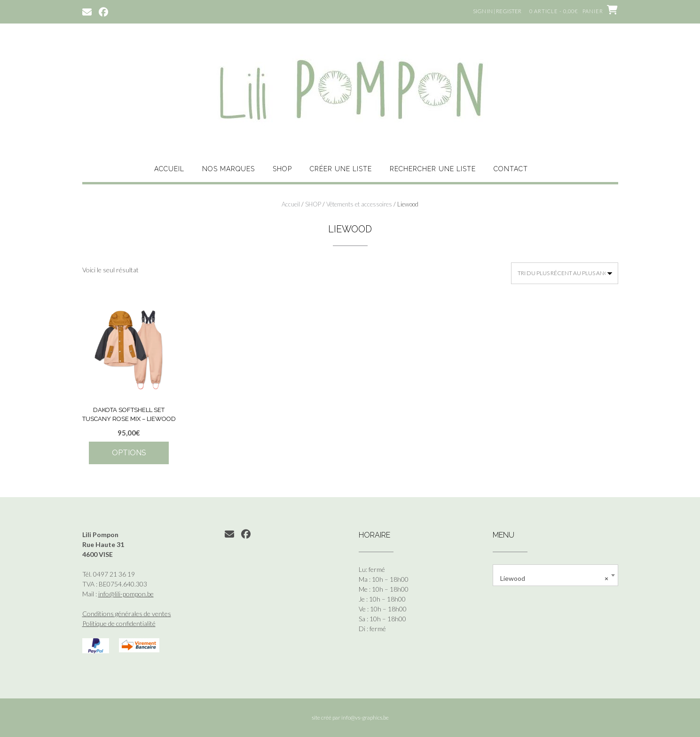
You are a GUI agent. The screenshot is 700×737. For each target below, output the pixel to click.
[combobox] (555, 575)
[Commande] (565, 273)
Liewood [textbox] (554, 579)
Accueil (291, 204)
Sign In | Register (497, 11)
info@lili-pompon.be (126, 594)
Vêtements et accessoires (359, 204)
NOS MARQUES (228, 169)
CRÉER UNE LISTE (341, 169)
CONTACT (511, 169)
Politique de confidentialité (119, 623)
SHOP (282, 169)
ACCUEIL (169, 169)
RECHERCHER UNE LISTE (433, 169)
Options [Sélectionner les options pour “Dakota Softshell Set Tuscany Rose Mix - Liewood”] (129, 453)
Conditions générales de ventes (127, 614)
